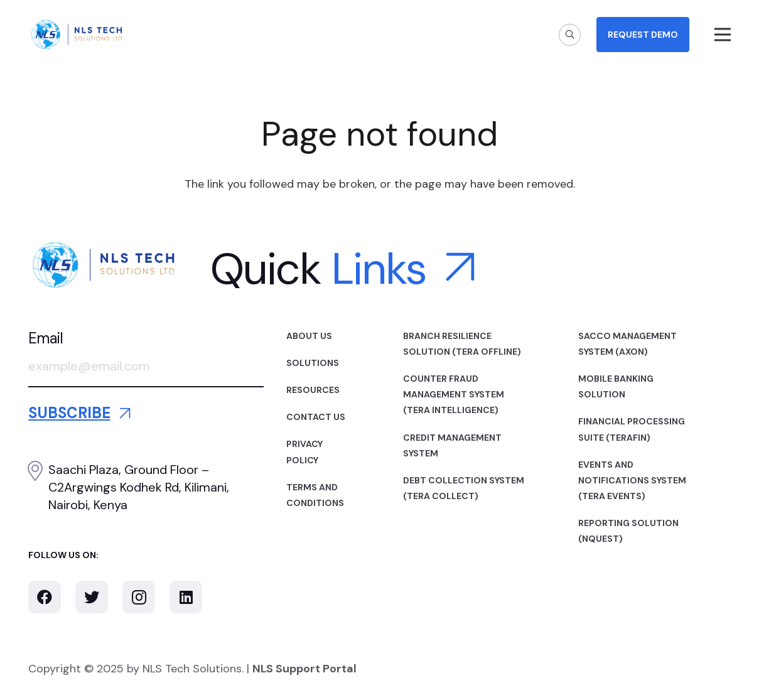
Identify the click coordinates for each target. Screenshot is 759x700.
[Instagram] (139, 597)
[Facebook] (45, 597)
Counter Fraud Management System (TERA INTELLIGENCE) (454, 394)
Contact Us (316, 417)
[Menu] (723, 35)
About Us (309, 336)
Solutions (313, 363)
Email (46, 338)
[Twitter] (92, 597)
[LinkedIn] (186, 597)
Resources (313, 390)
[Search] (570, 35)
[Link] (77, 35)
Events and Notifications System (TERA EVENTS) (632, 480)
